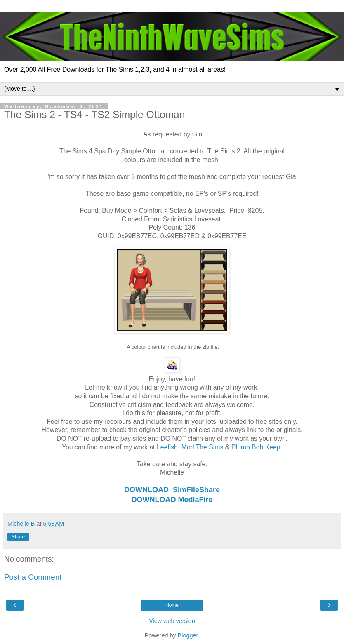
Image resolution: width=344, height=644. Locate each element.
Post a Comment (33, 577)
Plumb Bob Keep (256, 447)
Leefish (167, 447)
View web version (172, 621)
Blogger (188, 635)
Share (18, 537)
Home (172, 605)
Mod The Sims (203, 447)
